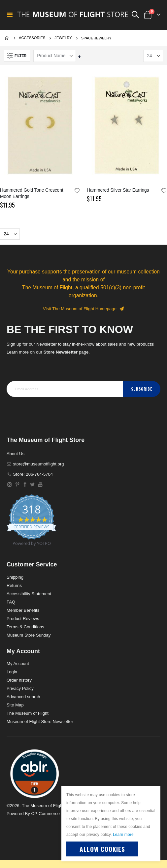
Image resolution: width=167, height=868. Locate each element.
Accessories (32, 38)
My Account (18, 664)
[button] (77, 191)
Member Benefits (23, 610)
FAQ (11, 602)
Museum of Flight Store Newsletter (40, 722)
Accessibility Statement (29, 594)
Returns (14, 585)
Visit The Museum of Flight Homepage (83, 309)
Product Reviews (23, 619)
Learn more (123, 835)
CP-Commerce (45, 814)
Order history (19, 680)
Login (12, 672)
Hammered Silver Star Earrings (118, 190)
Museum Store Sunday (29, 635)
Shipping (15, 577)
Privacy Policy (20, 688)
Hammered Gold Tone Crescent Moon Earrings (32, 193)
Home (7, 38)
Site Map (15, 705)
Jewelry (63, 38)
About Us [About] (16, 454)
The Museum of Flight (28, 713)
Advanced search (23, 697)
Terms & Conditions (25, 627)
